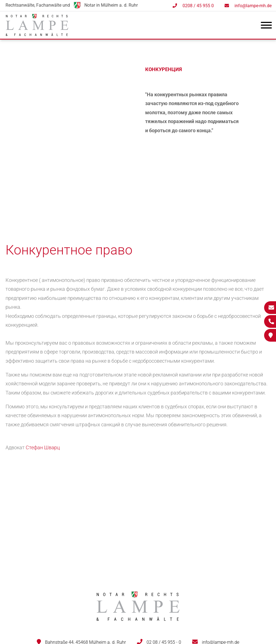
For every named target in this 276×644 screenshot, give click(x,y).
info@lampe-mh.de (253, 6)
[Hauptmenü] (266, 26)
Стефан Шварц (43, 447)
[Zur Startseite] (37, 34)
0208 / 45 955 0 (198, 6)
